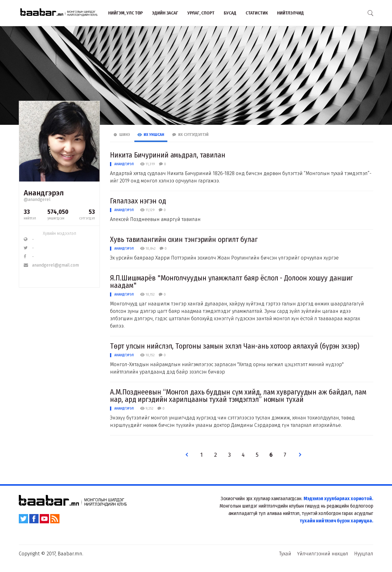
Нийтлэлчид (290, 13)
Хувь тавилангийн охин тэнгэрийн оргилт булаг (184, 239)
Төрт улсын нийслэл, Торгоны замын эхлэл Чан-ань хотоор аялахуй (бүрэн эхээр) (235, 346)
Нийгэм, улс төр (125, 13)
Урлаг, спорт (201, 13)
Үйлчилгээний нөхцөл (323, 554)
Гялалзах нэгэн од (138, 201)
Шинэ (121, 135)
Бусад (230, 13)
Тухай (285, 554)
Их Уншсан (151, 135)
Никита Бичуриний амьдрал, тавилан (168, 155)
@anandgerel (37, 200)
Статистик (257, 13)
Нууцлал (364, 554)
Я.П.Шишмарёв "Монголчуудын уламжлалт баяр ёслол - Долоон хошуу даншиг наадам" (231, 282)
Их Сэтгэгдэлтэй (190, 135)
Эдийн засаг (165, 13)
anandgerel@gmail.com (51, 265)
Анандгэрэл (124, 164)
